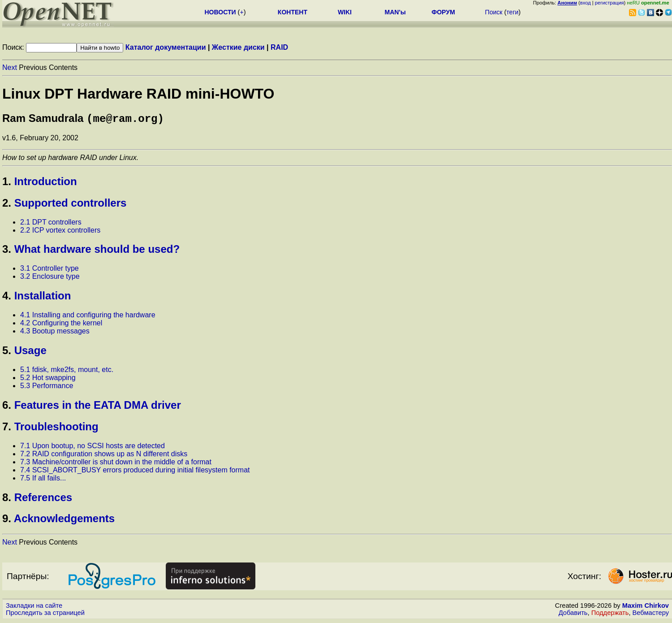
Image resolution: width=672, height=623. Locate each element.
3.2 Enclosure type (50, 278)
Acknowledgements (64, 520)
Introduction (46, 183)
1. (7, 183)
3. (7, 251)
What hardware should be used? (97, 251)
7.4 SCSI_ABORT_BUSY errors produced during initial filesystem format (135, 472)
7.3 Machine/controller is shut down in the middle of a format (116, 464)
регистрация (610, 3)
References (43, 499)
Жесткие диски (238, 47)
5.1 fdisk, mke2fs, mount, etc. (67, 371)
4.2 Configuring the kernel (61, 325)
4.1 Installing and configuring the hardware (88, 317)
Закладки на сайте (34, 607)
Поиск (494, 12)
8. (7, 499)
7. (7, 428)
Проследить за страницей (45, 614)
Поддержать (610, 614)
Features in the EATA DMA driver (98, 407)
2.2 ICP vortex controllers (60, 232)
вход (586, 3)
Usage (30, 352)
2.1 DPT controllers (51, 224)
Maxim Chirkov (646, 607)
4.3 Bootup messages (55, 333)
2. (7, 205)
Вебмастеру (651, 614)
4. (7, 297)
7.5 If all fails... (43, 480)
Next (10, 67)
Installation (43, 297)
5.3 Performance (47, 387)
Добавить (573, 614)
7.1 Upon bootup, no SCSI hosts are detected (93, 448)
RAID (279, 47)
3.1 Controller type (50, 270)
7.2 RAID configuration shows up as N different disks (104, 456)
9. (7, 520)
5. (7, 352)
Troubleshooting (56, 428)
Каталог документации (166, 47)
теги (512, 12)
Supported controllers (71, 205)
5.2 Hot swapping (48, 379)
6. (7, 407)
